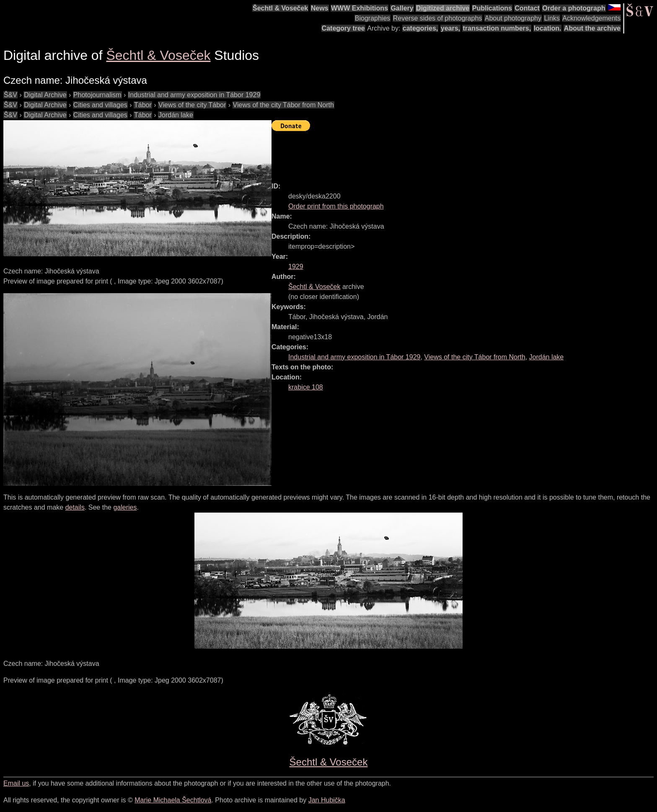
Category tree (343, 28)
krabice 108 (306, 387)
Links (552, 18)
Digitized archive (443, 8)
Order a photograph (574, 8)
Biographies (373, 18)
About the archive (592, 28)
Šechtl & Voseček (280, 8)
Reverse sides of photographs (438, 18)
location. (548, 28)
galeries (125, 507)
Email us (16, 783)
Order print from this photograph (336, 206)
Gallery (402, 8)
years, (450, 28)
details (75, 507)
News (320, 8)
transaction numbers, (497, 28)
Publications (492, 8)
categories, (420, 28)
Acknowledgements (591, 18)
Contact (527, 8)
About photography (513, 18)
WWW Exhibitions (360, 8)
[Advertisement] (424, 153)
